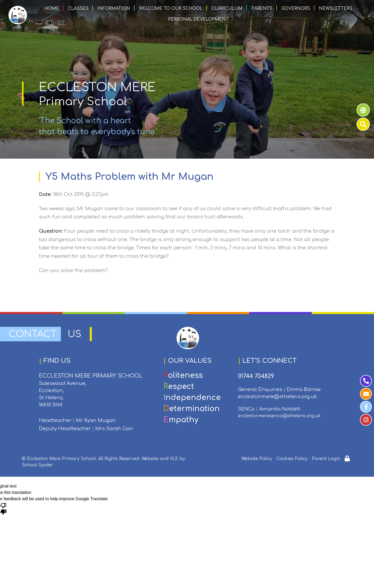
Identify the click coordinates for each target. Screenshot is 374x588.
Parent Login (326, 459)
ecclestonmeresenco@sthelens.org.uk (279, 416)
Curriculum (227, 8)
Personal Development (198, 19)
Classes (78, 8)
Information (114, 8)
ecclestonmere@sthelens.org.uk (277, 397)
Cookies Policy (292, 459)
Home (52, 8)
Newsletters (336, 8)
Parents (262, 8)
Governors (296, 8)
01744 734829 (256, 376)
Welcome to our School (171, 8)
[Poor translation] (3, 508)
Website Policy (257, 459)
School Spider (38, 465)
